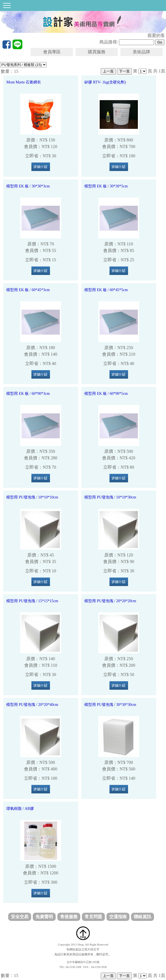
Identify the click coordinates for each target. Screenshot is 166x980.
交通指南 (118, 917)
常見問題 (93, 917)
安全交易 (20, 917)
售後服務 (69, 917)
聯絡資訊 (143, 917)
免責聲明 (44, 917)
